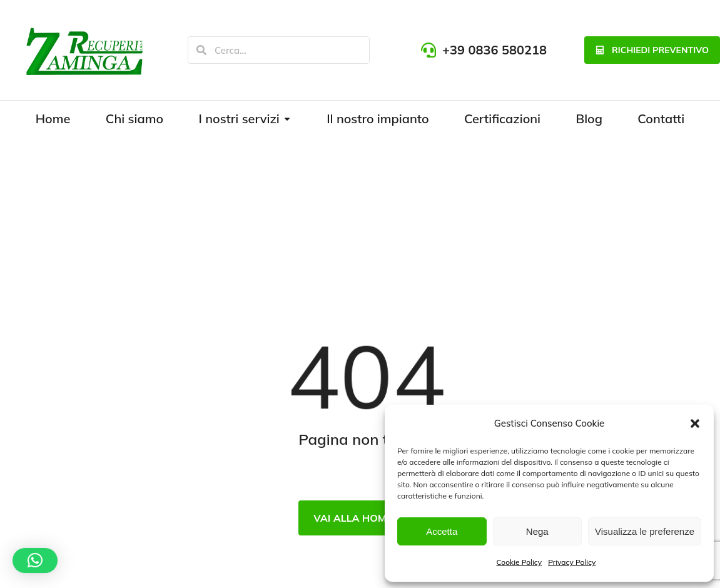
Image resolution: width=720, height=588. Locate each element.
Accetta (442, 531)
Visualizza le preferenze (645, 531)
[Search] (201, 50)
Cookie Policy (520, 562)
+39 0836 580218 (494, 50)
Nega (537, 531)
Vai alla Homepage (366, 518)
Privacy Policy (572, 562)
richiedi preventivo (652, 50)
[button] (695, 423)
